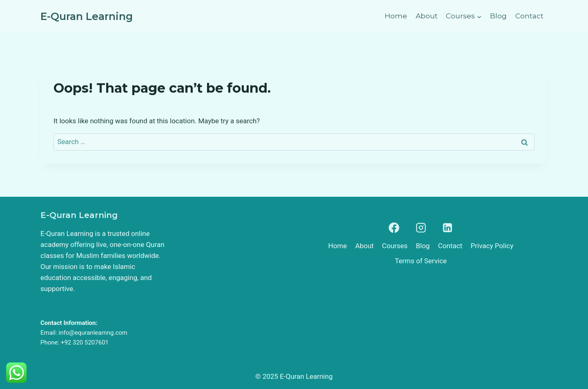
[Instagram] (421, 228)
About (427, 16)
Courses (395, 246)
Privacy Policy (492, 246)
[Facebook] (394, 228)
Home (396, 16)
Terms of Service (421, 261)
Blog (498, 16)
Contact (529, 16)
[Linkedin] (447, 228)
